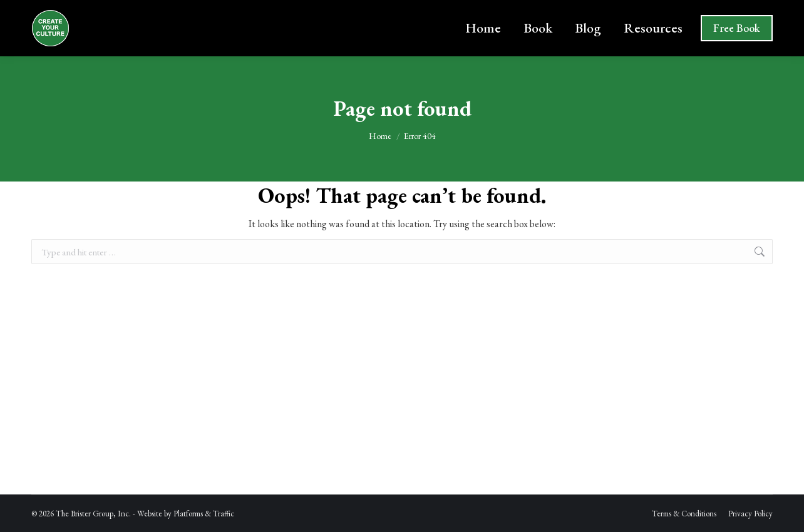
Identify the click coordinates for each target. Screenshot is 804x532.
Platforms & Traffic (204, 514)
